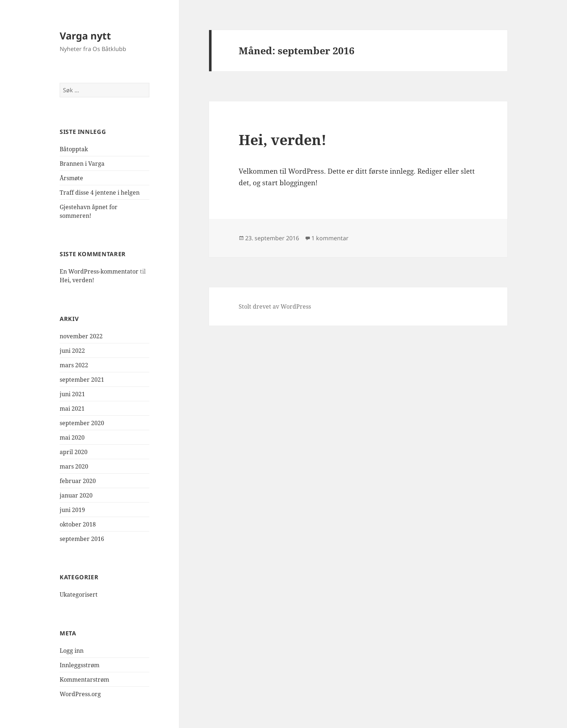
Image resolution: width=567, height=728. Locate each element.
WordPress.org (80, 694)
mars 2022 (74, 365)
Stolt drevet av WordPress (275, 306)
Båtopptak (74, 149)
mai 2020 (72, 437)
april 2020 (74, 452)
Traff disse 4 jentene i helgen (100, 192)
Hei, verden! (77, 280)
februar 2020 (78, 481)
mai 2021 (72, 409)
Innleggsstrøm (80, 665)
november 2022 (81, 336)
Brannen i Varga (82, 164)
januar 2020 (76, 495)
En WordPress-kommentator (99, 271)
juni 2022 (72, 351)
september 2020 (82, 423)
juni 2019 (72, 510)
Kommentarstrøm (84, 680)
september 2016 (82, 539)
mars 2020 (74, 466)
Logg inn (72, 651)
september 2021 (82, 380)
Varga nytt (85, 36)
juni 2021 (72, 394)
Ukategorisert (79, 594)
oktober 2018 (78, 524)
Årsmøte (71, 178)
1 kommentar (330, 238)
